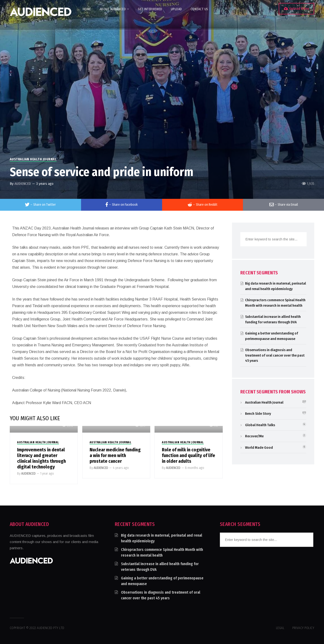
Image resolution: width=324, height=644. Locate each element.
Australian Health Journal (33, 159)
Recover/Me (254, 436)
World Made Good (259, 448)
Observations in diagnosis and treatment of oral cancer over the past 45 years (275, 355)
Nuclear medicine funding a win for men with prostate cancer (115, 455)
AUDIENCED (23, 184)
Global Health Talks (260, 425)
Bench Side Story (258, 414)
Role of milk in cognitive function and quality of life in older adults (189, 455)
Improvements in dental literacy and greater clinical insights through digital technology (41, 458)
